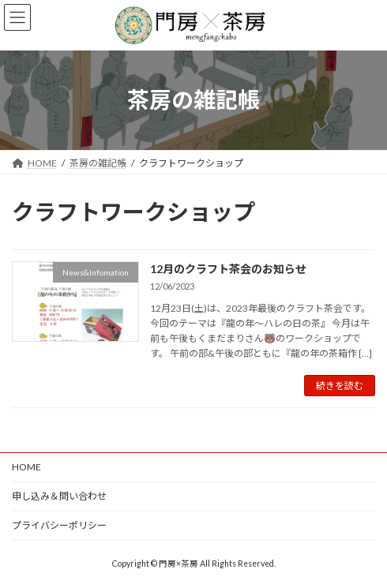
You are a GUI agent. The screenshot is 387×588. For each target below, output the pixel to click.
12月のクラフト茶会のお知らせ (228, 269)
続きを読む (340, 386)
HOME (26, 467)
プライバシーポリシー (59, 525)
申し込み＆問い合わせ (59, 496)
